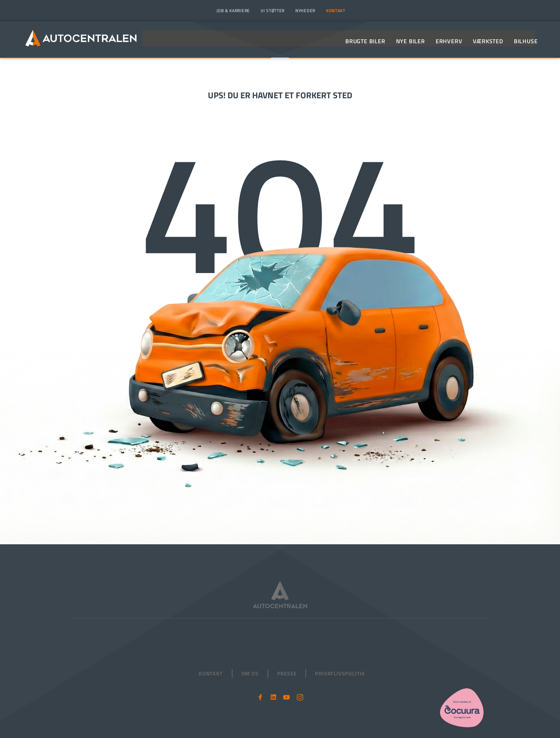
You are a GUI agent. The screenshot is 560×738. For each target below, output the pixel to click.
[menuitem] (232, 11)
